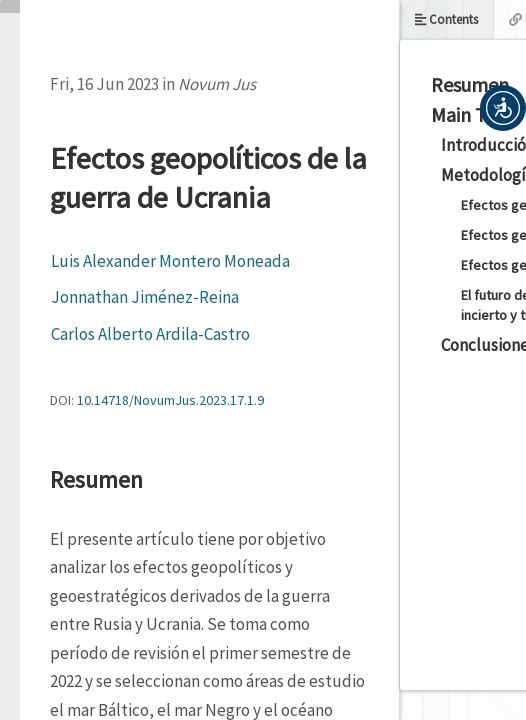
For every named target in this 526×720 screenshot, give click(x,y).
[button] (503, 108)
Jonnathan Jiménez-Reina (145, 297)
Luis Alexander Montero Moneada (170, 261)
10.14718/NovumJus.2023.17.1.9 (170, 400)
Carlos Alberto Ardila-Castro (150, 334)
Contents (446, 19)
